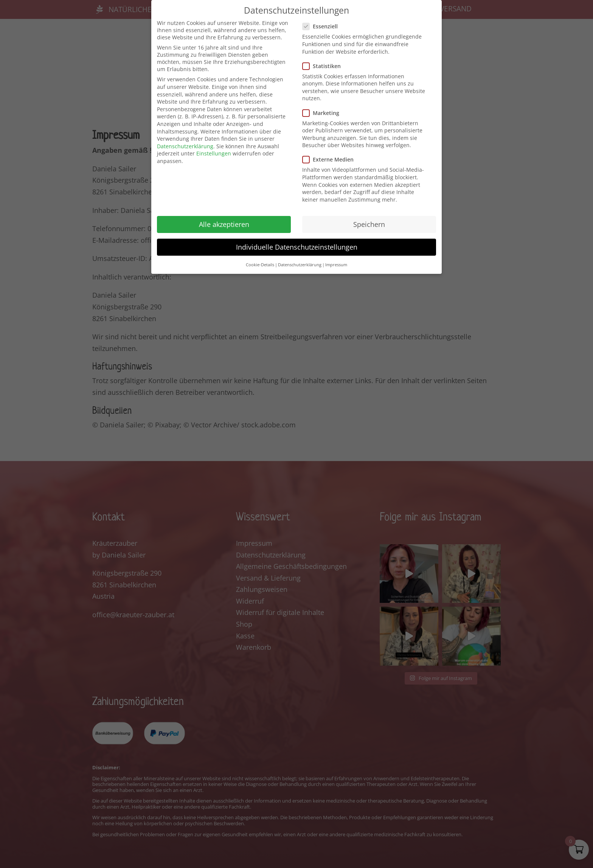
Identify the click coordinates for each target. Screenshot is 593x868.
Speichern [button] (369, 224)
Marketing (324, 113)
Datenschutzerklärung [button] (300, 265)
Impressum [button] (336, 265)
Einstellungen (214, 153)
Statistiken (325, 66)
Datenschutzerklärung (185, 146)
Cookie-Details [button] (260, 265)
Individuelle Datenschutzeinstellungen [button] (297, 247)
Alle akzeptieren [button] (224, 224)
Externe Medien (331, 159)
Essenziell (323, 26)
